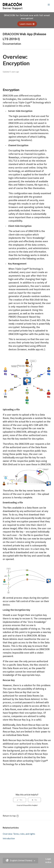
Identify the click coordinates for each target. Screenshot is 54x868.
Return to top (11, 816)
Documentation (12, 44)
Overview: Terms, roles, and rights (19, 834)
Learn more (27, 24)
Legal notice (48, 861)
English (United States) (19, 860)
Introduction (9, 838)
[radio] (20, 800)
